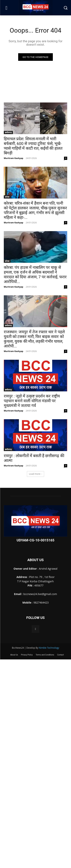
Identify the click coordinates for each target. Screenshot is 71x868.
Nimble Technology (49, 648)
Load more (36, 474)
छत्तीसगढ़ (8, 132)
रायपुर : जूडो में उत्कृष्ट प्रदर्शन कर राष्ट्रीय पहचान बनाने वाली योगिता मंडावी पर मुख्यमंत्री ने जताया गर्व (32, 401)
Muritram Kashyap (14, 158)
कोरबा (7, 197)
